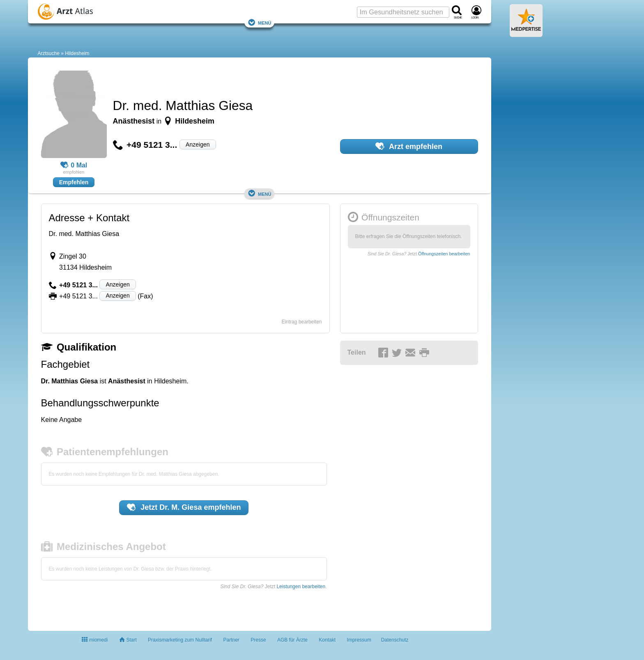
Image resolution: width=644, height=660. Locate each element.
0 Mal (74, 165)
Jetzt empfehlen (184, 507)
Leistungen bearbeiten (301, 587)
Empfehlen (74, 182)
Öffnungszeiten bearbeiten (444, 254)
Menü (260, 22)
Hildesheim (77, 53)
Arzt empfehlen (409, 146)
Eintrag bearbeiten (301, 322)
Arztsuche (49, 53)
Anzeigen (198, 144)
